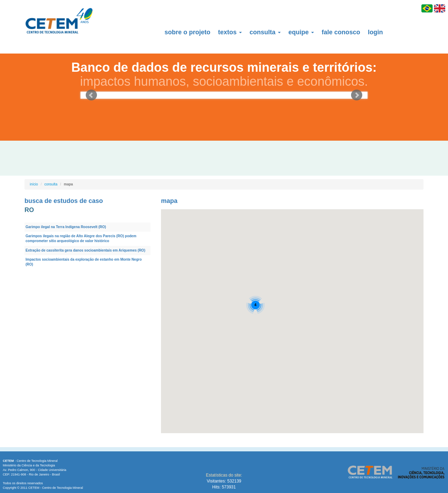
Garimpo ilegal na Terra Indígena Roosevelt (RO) (66, 227)
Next (357, 95)
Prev (91, 95)
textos (230, 32)
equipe (301, 32)
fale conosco (341, 32)
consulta (265, 32)
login (375, 32)
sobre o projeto (187, 32)
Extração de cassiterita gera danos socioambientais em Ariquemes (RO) (85, 250)
